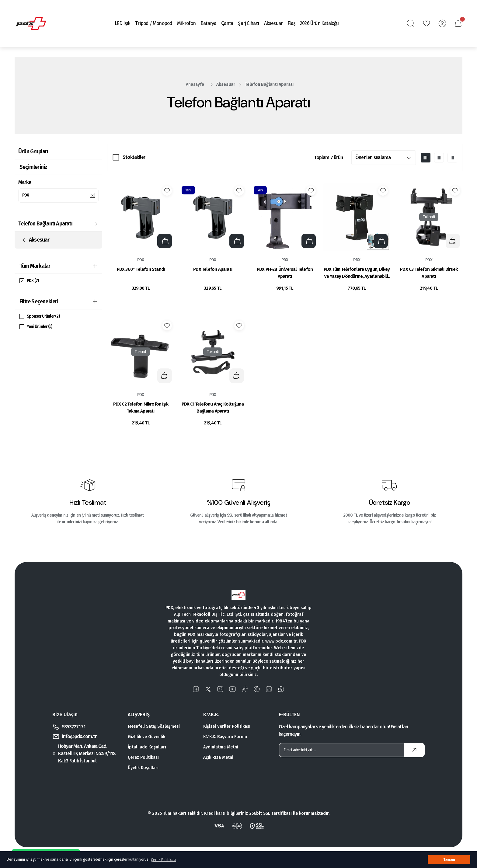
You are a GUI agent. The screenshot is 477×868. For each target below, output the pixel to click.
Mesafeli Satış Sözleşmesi (154, 726)
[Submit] (414, 750)
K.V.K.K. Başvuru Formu (225, 737)
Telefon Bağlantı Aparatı (269, 84)
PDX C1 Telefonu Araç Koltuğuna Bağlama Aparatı (213, 408)
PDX (141, 260)
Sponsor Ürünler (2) (44, 317)
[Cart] (458, 23)
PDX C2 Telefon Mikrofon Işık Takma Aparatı (141, 408)
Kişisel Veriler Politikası (227, 726)
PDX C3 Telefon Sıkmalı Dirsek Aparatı (429, 273)
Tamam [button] (449, 860)
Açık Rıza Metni (218, 757)
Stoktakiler (134, 157)
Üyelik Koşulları (143, 768)
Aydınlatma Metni (221, 747)
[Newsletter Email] (352, 750)
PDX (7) (33, 282)
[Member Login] (442, 23)
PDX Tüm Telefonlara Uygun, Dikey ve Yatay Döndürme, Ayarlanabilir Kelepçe (357, 273)
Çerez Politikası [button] (164, 860)
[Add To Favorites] (167, 191)
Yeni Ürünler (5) (40, 328)
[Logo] (31, 24)
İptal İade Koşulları (147, 747)
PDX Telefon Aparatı (213, 269)
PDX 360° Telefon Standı (141, 269)
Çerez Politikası (143, 757)
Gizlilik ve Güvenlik (146, 737)
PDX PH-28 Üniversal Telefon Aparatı (285, 273)
